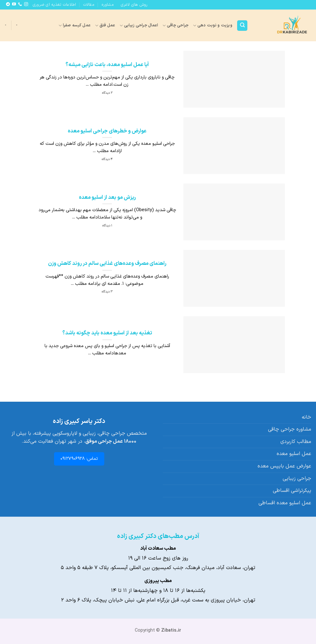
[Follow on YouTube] (14, 4)
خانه (306, 417)
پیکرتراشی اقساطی (292, 491)
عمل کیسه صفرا (75, 25)
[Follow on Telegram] (8, 4)
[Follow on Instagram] (26, 4)
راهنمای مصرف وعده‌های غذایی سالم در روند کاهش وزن (107, 264)
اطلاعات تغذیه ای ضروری (54, 5)
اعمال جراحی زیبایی (139, 25)
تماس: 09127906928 (79, 459)
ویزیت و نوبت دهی (213, 25)
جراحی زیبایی (297, 479)
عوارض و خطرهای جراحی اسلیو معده (107, 131)
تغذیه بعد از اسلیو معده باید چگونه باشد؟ (107, 333)
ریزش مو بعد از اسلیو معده (107, 198)
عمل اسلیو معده (294, 454)
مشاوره (108, 5)
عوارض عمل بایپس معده (284, 466)
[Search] (242, 26)
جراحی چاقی (175, 25)
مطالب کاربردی (296, 442)
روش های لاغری (134, 5)
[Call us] (20, 4)
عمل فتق (105, 25)
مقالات (89, 5)
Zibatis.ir (171, 631)
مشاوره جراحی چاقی (290, 429)
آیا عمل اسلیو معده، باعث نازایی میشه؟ (107, 65)
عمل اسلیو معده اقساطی (285, 503)
